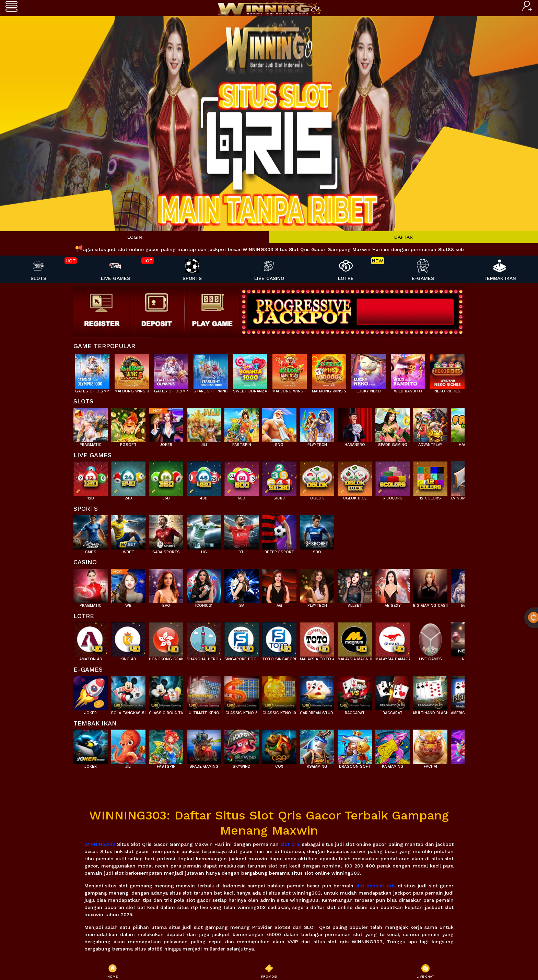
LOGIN (135, 237)
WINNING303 (100, 844)
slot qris (290, 844)
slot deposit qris (376, 886)
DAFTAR (403, 237)
